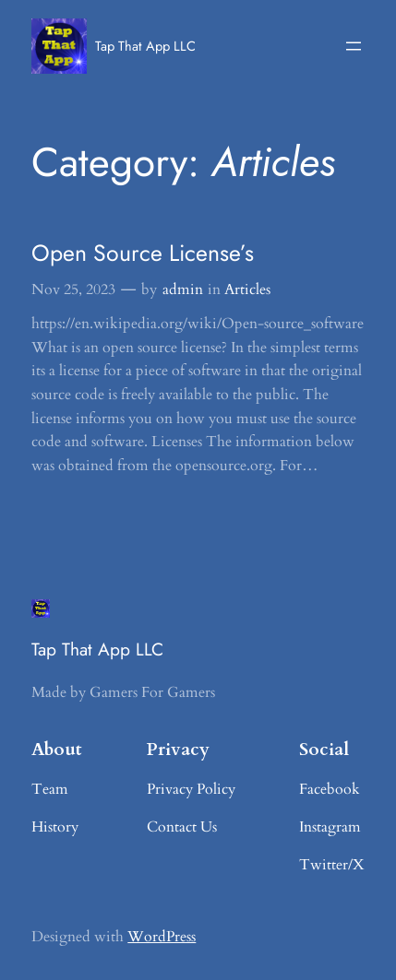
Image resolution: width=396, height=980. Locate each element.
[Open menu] (354, 46)
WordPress (162, 937)
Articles (247, 289)
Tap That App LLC (145, 46)
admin (183, 289)
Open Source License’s (143, 254)
